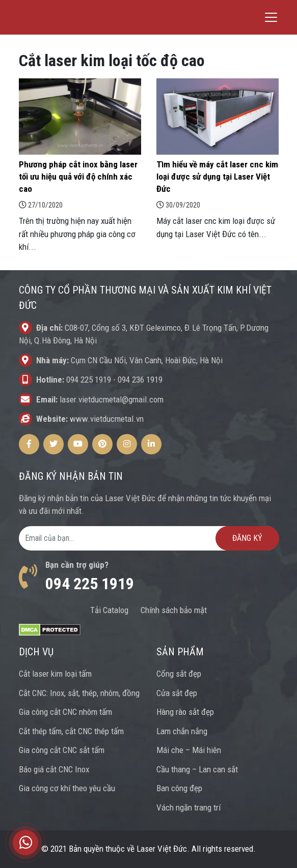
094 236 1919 (140, 380)
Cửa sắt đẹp (177, 693)
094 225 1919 (89, 380)
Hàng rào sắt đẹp (185, 712)
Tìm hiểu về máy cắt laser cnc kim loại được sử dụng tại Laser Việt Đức (217, 177)
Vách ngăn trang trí (188, 807)
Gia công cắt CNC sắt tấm (62, 750)
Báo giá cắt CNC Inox (54, 769)
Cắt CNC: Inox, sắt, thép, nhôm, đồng (79, 693)
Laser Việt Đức (162, 849)
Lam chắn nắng (182, 731)
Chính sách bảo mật (174, 610)
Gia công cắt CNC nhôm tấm (65, 712)
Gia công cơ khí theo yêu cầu (67, 788)
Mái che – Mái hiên (189, 750)
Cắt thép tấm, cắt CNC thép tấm (71, 731)
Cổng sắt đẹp (179, 674)
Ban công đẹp (179, 788)
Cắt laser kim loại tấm (55, 674)
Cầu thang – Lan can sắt (197, 769)
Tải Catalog (109, 610)
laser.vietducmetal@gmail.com (112, 399)
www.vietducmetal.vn (107, 419)
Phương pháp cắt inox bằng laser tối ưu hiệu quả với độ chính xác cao (78, 177)
